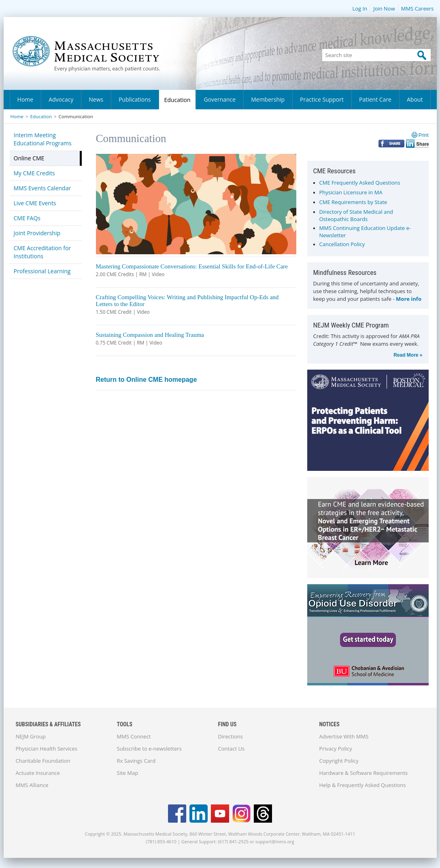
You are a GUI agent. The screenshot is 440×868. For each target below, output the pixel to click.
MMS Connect (134, 736)
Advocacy (61, 99)
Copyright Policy (339, 761)
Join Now (384, 9)
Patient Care (375, 99)
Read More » (408, 355)
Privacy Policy (336, 749)
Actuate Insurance (38, 773)
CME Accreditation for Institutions (43, 252)
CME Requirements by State (353, 202)
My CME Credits (34, 173)
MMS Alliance (32, 785)
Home (26, 99)
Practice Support (322, 99)
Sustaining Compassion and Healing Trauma (150, 335)
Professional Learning (42, 271)
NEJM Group (31, 736)
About (415, 99)
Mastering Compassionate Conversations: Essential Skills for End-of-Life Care (192, 266)
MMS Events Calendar (43, 188)
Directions (231, 736)
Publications (135, 99)
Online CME (29, 158)
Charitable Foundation (43, 761)
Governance (220, 99)
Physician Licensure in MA (351, 192)
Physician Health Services (47, 749)
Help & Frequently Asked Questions (363, 785)
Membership (268, 99)
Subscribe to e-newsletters (149, 749)
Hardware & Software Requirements (364, 773)
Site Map (128, 773)
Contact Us (232, 749)
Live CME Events (35, 203)
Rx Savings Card (136, 761)
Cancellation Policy (342, 244)
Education (177, 100)
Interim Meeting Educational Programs (43, 139)
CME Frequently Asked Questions (360, 183)
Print (424, 135)
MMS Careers (418, 9)
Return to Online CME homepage (147, 380)
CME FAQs (27, 218)
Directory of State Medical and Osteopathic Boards (356, 215)
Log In (360, 9)
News (96, 99)
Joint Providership (37, 233)
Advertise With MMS (344, 736)
